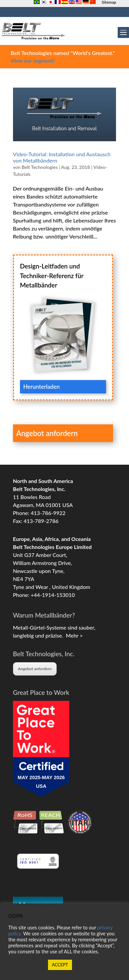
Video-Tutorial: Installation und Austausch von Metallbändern (62, 157)
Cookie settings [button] (26, 965)
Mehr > (73, 635)
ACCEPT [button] (60, 965)
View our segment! (33, 60)
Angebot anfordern (35, 669)
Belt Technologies (40, 167)
